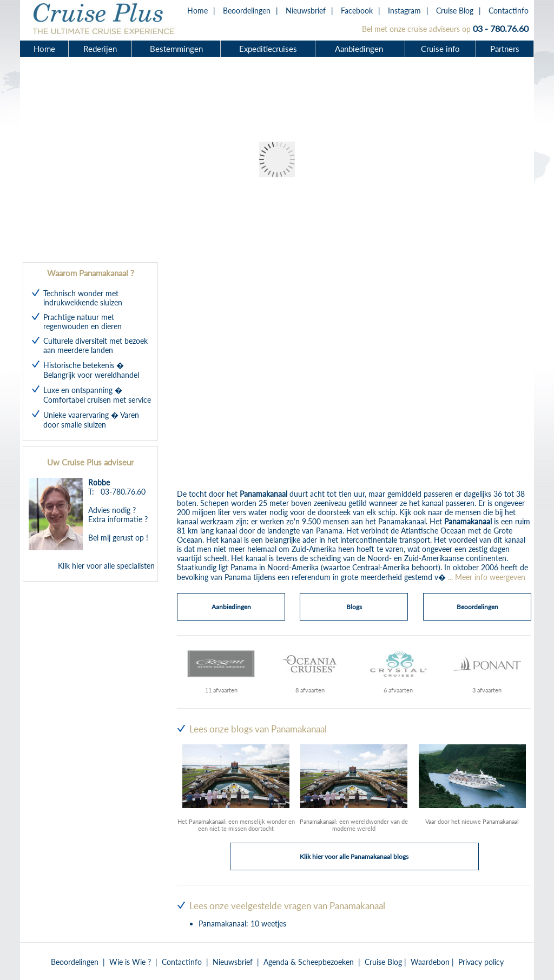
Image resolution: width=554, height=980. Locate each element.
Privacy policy (481, 962)
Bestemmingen (176, 49)
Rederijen (100, 49)
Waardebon (430, 962)
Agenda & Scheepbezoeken (309, 962)
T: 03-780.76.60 (117, 492)
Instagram (404, 11)
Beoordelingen (247, 11)
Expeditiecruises (268, 49)
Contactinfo (509, 11)
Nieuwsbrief (306, 11)
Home (197, 11)
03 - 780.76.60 (501, 28)
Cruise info (440, 49)
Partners (505, 49)
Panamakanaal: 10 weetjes (242, 924)
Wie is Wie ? (130, 962)
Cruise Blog (455, 11)
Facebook (357, 11)
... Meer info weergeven (487, 577)
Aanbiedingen (360, 49)
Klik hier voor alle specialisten (106, 566)
